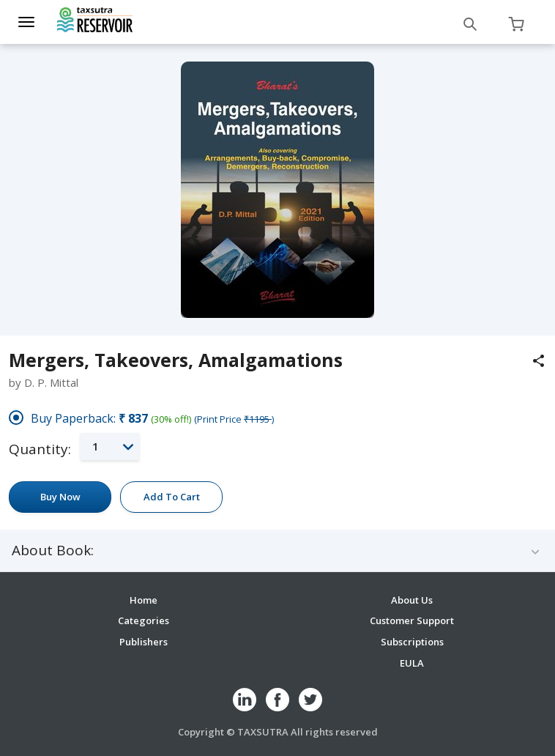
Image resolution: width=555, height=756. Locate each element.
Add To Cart (172, 497)
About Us (412, 600)
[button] (110, 446)
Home (144, 600)
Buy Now (60, 497)
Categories (144, 620)
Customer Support (412, 620)
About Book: (53, 551)
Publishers (144, 642)
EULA (412, 663)
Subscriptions (412, 642)
